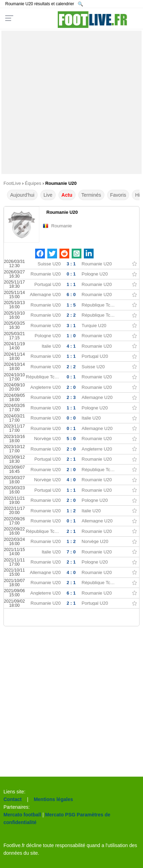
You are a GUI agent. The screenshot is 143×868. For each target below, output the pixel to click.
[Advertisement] (71, 102)
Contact (13, 799)
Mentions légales (53, 799)
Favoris (118, 195)
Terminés (91, 195)
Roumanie (61, 226)
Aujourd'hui (22, 195)
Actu (67, 195)
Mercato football (22, 815)
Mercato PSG (60, 815)
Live (48, 195)
